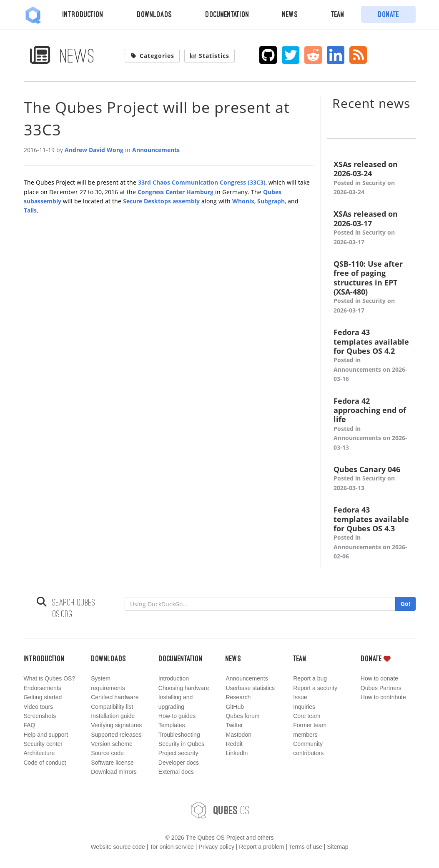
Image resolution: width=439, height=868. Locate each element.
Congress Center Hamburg (176, 192)
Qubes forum (242, 716)
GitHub (235, 707)
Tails (30, 210)
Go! (405, 604)
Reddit (234, 744)
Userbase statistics (250, 688)
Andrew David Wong (94, 150)
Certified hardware (115, 697)
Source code (107, 753)
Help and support (46, 735)
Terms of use (306, 847)
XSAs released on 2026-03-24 (371, 178)
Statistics (210, 56)
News (290, 14)
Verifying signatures (116, 725)
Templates (172, 725)
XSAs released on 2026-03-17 (371, 228)
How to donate (379, 678)
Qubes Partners (381, 688)
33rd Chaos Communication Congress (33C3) (202, 182)
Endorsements (43, 688)
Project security (178, 753)
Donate (388, 14)
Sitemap (337, 847)
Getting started (43, 697)
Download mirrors (114, 772)
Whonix (243, 201)
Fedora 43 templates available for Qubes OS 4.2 (371, 355)
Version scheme (112, 744)
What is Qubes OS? (50, 678)
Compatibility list (112, 707)
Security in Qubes (182, 744)
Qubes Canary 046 (371, 479)
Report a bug (310, 678)
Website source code (118, 847)
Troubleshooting (179, 735)
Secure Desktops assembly (161, 201)
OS (220, 810)
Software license (112, 763)
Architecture (39, 753)
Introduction (83, 14)
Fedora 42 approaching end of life (371, 424)
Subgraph (271, 201)
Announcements (156, 150)
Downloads (154, 14)
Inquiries (304, 707)
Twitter (234, 725)
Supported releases (116, 735)
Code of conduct (45, 763)
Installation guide (113, 716)
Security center (43, 744)
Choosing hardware (184, 688)
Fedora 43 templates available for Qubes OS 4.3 (371, 533)
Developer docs (179, 763)
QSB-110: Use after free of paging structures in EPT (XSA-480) (371, 287)
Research (238, 697)
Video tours (39, 707)
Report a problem (261, 847)
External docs (176, 772)
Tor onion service (172, 847)
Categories (152, 56)
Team (338, 14)
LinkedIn (237, 753)
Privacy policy (216, 847)
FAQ (30, 725)
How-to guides (177, 716)
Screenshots (40, 716)
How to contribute (383, 697)
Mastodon (238, 735)
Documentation (227, 14)
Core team (307, 716)
